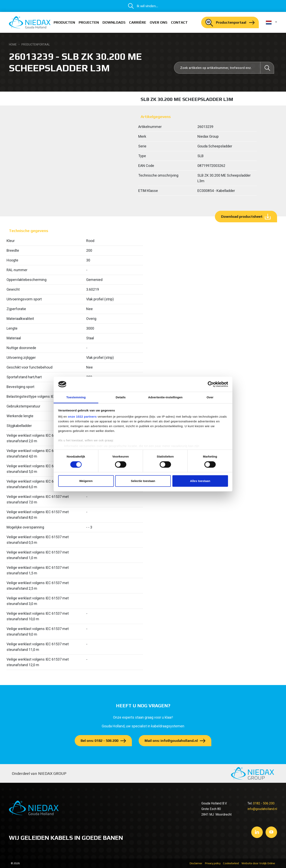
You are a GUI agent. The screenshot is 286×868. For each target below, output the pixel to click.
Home (13, 45)
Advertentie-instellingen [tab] (165, 397)
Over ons (159, 22)
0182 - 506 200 (264, 803)
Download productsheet (242, 216)
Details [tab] (121, 397)
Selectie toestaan (143, 481)
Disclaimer (196, 863)
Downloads (114, 22)
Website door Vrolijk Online (258, 863)
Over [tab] (210, 397)
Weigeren (86, 481)
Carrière (138, 22)
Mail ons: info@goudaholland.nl (171, 741)
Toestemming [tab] (76, 397)
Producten (64, 22)
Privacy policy (213, 863)
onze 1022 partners (82, 417)
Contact (179, 22)
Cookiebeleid (231, 863)
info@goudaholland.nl (262, 809)
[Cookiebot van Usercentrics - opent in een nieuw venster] (211, 384)
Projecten (89, 22)
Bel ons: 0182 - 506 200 (100, 741)
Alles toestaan (200, 481)
